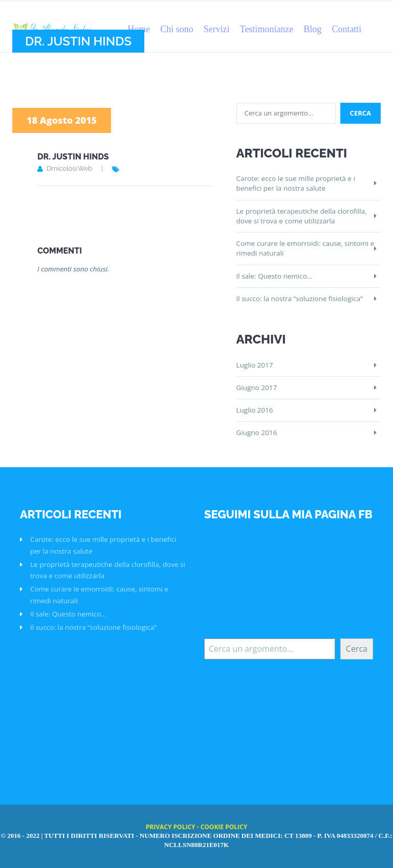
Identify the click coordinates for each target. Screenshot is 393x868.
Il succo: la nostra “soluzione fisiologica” (300, 299)
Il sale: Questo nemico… (275, 276)
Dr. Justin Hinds (73, 157)
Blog (312, 29)
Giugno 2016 (257, 432)
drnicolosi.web (69, 168)
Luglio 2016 (255, 410)
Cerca (357, 649)
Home (139, 29)
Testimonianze (267, 29)
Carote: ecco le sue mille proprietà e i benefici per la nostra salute (296, 183)
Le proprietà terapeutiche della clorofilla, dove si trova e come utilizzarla (302, 216)
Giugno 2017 (257, 387)
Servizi (217, 29)
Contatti (346, 29)
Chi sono (177, 29)
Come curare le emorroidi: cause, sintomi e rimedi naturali (305, 248)
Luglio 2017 (255, 365)
